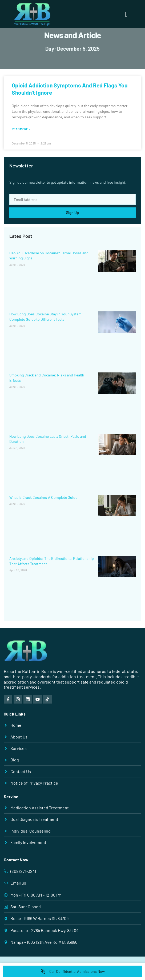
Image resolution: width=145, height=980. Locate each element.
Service (11, 796)
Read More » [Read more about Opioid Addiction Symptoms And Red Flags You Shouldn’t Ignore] (21, 129)
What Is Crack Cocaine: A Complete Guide (43, 497)
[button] (126, 14)
